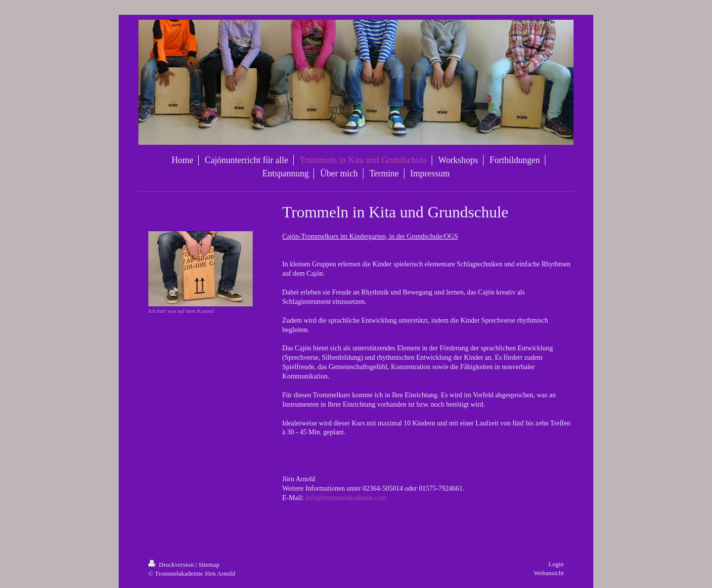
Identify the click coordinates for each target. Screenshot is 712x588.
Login (556, 564)
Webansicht (549, 573)
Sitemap (209, 565)
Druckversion (172, 565)
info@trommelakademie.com (346, 498)
